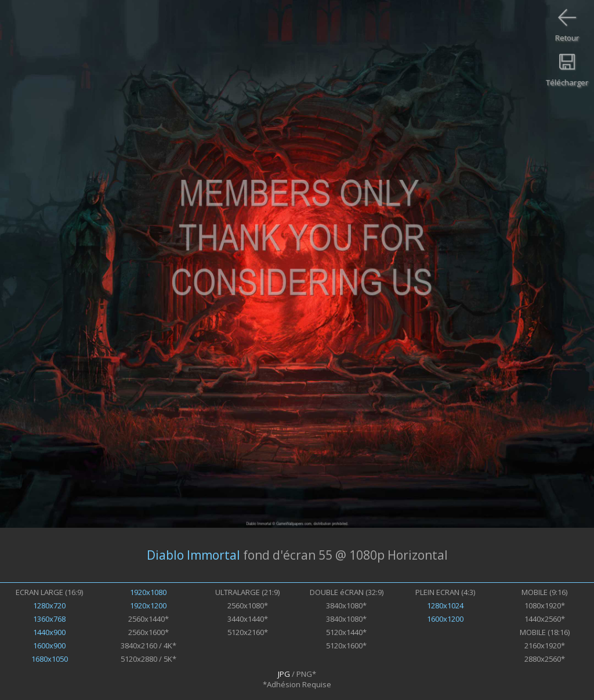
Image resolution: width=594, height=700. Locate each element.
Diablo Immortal (193, 555)
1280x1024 (445, 605)
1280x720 (49, 605)
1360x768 (49, 619)
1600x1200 (445, 619)
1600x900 (49, 645)
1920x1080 (148, 592)
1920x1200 (148, 605)
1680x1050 (50, 659)
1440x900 (49, 632)
